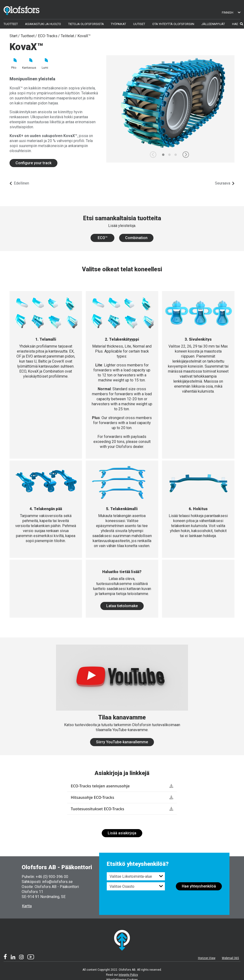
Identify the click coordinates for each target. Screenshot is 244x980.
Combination (136, 238)
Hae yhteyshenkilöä (199, 886)
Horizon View (207, 958)
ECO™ (103, 238)
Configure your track (33, 163)
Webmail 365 (230, 958)
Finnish (231, 13)
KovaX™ (84, 36)
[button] (186, 155)
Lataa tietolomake (122, 606)
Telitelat (67, 36)
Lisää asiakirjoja (122, 833)
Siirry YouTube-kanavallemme (122, 742)
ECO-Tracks (48, 36)
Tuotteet (28, 36)
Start (13, 36)
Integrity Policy (128, 975)
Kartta (27, 906)
